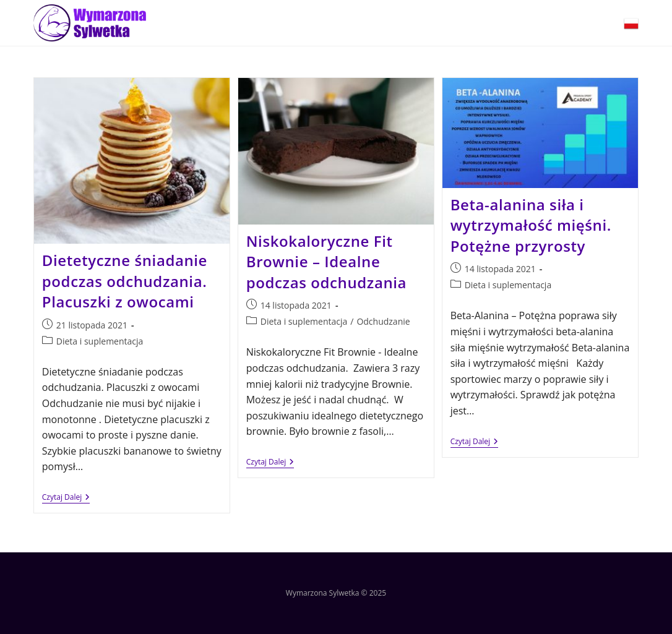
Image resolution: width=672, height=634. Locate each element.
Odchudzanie (383, 321)
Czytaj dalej (66, 498)
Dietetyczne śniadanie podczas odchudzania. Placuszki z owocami (125, 281)
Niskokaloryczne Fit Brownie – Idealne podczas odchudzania (326, 262)
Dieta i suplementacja (100, 341)
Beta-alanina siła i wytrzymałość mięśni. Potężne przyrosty (531, 225)
